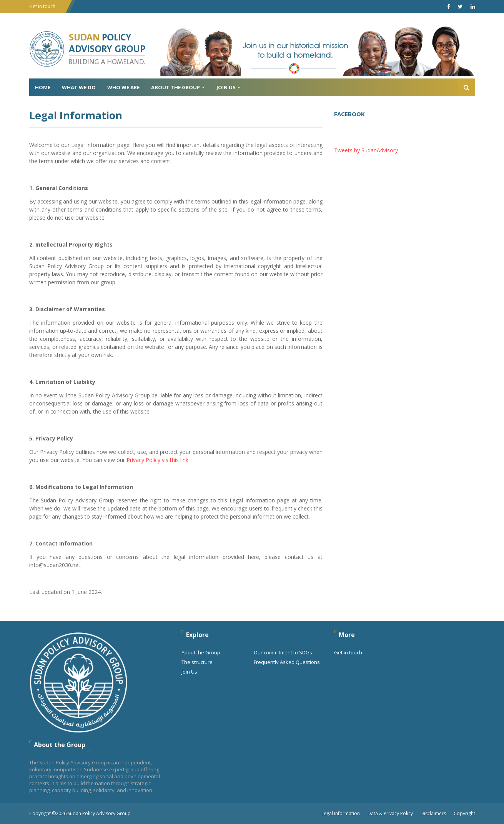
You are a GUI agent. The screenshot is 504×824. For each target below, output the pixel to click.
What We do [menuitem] (79, 87)
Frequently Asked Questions (287, 662)
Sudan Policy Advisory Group (99, 813)
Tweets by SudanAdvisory (366, 150)
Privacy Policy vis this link (157, 460)
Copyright (464, 813)
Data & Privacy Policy (390, 813)
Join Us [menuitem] (226, 87)
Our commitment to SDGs (283, 652)
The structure (197, 662)
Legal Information (341, 813)
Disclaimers (433, 813)
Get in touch (42, 6)
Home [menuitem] (43, 87)
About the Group (201, 652)
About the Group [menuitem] (175, 87)
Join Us (189, 672)
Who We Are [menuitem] (123, 87)
